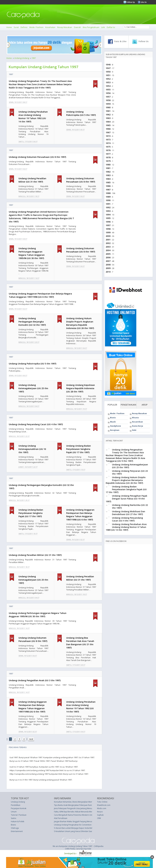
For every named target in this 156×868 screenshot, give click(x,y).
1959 (108, 104)
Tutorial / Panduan (19, 815)
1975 (108, 147)
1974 (108, 143)
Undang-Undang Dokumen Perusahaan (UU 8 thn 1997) (37, 157)
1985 (108, 182)
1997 (34, 58)
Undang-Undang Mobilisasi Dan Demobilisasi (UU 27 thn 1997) (129, 513)
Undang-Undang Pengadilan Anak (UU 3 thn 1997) (35, 680)
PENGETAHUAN (128, 405)
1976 (108, 150)
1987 (108, 190)
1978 (108, 157)
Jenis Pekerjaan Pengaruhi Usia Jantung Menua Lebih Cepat (79, 808)
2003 (108, 247)
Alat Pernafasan (61, 818)
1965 (108, 125)
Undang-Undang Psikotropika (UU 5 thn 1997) (33, 364)
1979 (108, 161)
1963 (108, 118)
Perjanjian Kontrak (19, 808)
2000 (108, 236)
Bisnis (113, 418)
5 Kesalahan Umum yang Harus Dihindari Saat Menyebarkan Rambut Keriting (86, 831)
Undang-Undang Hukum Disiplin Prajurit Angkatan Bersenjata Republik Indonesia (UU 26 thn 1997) (126, 480)
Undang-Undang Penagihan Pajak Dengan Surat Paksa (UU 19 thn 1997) (126, 499)
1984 (108, 179)
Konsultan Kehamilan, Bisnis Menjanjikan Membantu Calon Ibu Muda (83, 802)
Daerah (77, 27)
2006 (108, 257)
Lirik (103, 27)
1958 (108, 100)
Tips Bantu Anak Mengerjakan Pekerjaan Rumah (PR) (76, 805)
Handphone (116, 426)
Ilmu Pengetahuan (91, 27)
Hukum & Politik (18, 821)
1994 (108, 215)
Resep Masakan (65, 27)
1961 (108, 111)
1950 (108, 72)
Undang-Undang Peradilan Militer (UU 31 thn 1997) (35, 555)
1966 (108, 129)
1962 (108, 115)
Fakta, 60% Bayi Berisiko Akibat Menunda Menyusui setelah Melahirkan (84, 812)
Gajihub (100, 815)
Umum (14, 812)
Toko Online (102, 802)
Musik (113, 422)
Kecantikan (137, 422)
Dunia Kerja (138, 426)
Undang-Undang (22, 58)
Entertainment (17, 831)
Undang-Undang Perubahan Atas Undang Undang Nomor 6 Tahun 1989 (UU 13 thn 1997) (126, 527)
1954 (108, 86)
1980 (108, 165)
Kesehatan (50, 27)
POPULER (112, 405)
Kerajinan (115, 430)
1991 (108, 204)
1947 (108, 68)
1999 (108, 232)
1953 (108, 82)
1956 (108, 93)
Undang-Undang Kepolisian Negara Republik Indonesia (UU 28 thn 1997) (81, 388)
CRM (99, 818)
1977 (108, 154)
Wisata (135, 418)
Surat (16, 27)
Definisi (24, 27)
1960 (108, 107)
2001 (108, 240)
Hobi (134, 430)
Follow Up (130, 2)
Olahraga (15, 828)
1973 (108, 140)
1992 (108, 207)
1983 (108, 175)
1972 (108, 136)
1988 (108, 193)
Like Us (143, 2)
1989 (108, 197)
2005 (108, 254)
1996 (108, 222)
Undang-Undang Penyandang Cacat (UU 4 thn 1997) (36, 424)
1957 (108, 97)
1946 (108, 65)
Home (9, 27)
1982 (108, 172)
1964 (108, 122)
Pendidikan (16, 805)
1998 (108, 229)
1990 (108, 200)
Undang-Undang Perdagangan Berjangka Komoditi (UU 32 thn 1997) (32, 322)
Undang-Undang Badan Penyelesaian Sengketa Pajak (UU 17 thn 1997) (79, 449)
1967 (108, 132)
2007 (108, 261)
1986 (108, 186)
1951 (108, 75)
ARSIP (145, 405)
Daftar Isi (111, 27)
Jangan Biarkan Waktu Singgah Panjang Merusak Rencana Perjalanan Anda (85, 821)
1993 (108, 211)
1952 (108, 79)
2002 (108, 243)
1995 (108, 218)
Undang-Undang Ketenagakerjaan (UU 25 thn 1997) (33, 388)
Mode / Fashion (36, 27)
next (31, 739)
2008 (108, 265)
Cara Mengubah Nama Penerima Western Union (74, 815)
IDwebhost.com (104, 805)
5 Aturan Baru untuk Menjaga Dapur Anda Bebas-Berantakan (80, 828)
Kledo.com (102, 808)
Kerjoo (100, 812)
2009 (108, 268)
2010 (108, 272)
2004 (108, 250)
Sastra (13, 818)
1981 (108, 168)
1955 (108, 90)
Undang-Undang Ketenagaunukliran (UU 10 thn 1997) (32, 449)
